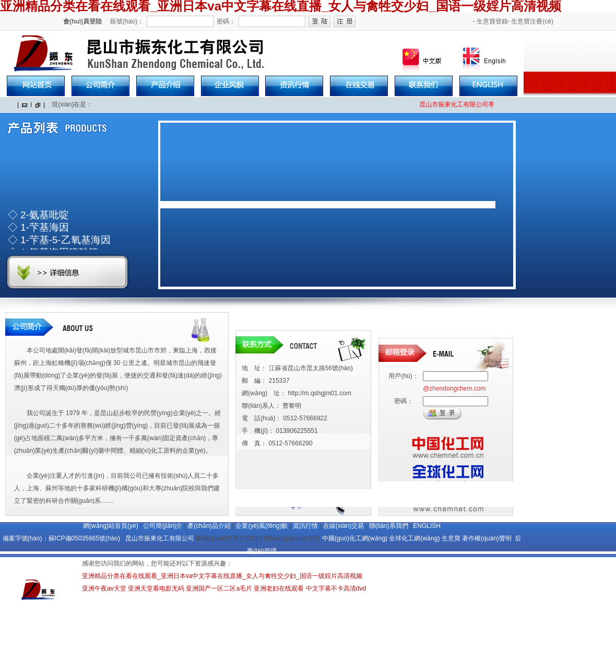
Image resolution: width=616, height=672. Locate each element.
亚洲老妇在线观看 (279, 588)
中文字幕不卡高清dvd (336, 588)
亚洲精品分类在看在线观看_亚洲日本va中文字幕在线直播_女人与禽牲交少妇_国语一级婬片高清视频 (222, 576)
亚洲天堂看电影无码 (156, 588)
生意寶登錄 (490, 21)
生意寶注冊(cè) (531, 21)
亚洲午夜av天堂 (104, 588)
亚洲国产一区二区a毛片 (219, 588)
